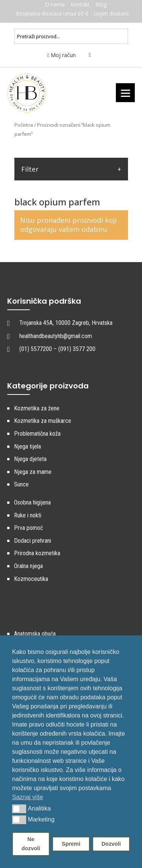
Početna (24, 125)
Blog (101, 4)
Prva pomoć (28, 528)
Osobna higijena (32, 502)
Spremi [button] (71, 844)
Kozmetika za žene (37, 408)
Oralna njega (28, 566)
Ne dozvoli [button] (31, 844)
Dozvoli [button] (111, 844)
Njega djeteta (30, 459)
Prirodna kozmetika (37, 553)
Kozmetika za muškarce (43, 421)
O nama (55, 4)
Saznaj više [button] (28, 797)
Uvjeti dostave (112, 13)
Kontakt (80, 4)
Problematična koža (37, 434)
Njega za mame (33, 472)
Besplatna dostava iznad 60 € (52, 13)
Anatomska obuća (35, 634)
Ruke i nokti (28, 515)
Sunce (21, 484)
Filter (30, 169)
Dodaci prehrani (33, 541)
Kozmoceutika (31, 579)
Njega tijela (27, 446)
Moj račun (62, 55)
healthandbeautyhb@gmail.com (56, 336)
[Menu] (125, 93)
